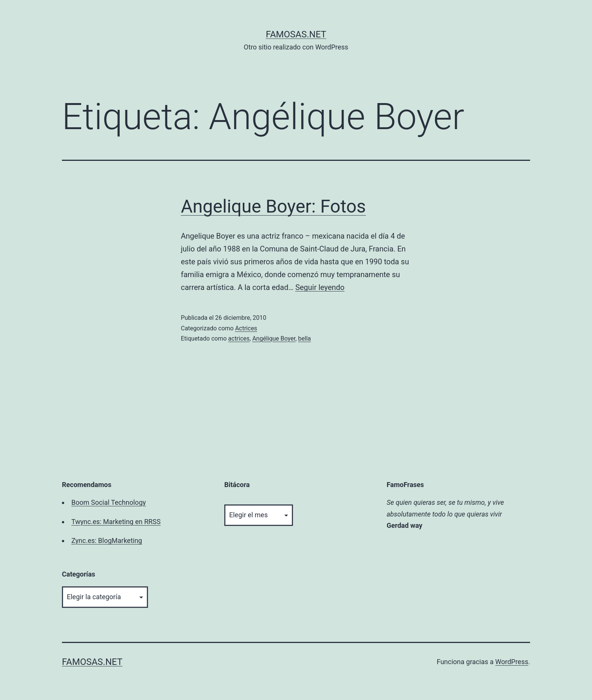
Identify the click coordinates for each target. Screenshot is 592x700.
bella (305, 338)
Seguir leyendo (320, 287)
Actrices (246, 328)
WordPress (512, 662)
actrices (239, 338)
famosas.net (296, 34)
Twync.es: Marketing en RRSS (116, 522)
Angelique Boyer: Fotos (273, 206)
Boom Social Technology (109, 502)
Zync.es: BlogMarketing (107, 540)
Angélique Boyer (274, 338)
